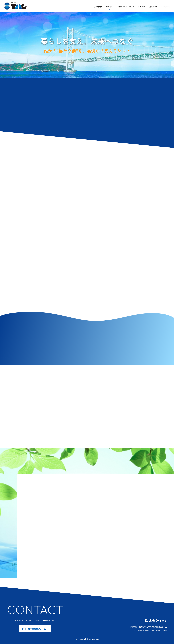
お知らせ (142, 6)
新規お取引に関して (126, 6)
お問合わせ (166, 6)
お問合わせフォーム (37, 629)
